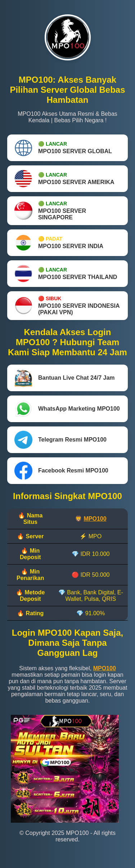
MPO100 (95, 519)
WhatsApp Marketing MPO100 (67, 409)
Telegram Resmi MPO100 (60, 440)
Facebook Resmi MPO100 (61, 471)
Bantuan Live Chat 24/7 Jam (65, 378)
